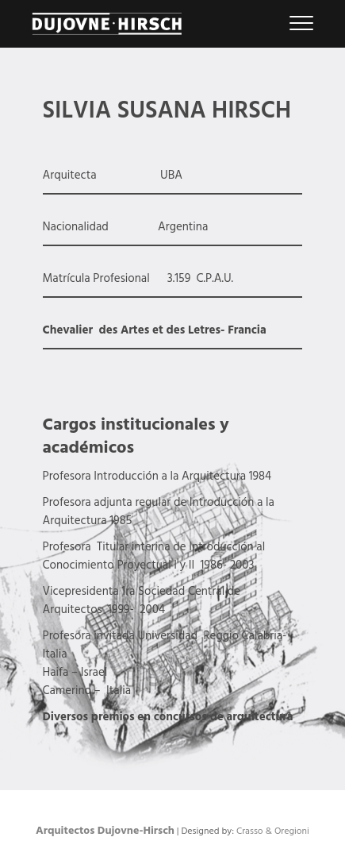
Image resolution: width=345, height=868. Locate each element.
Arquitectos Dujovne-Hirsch (105, 831)
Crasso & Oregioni (273, 831)
